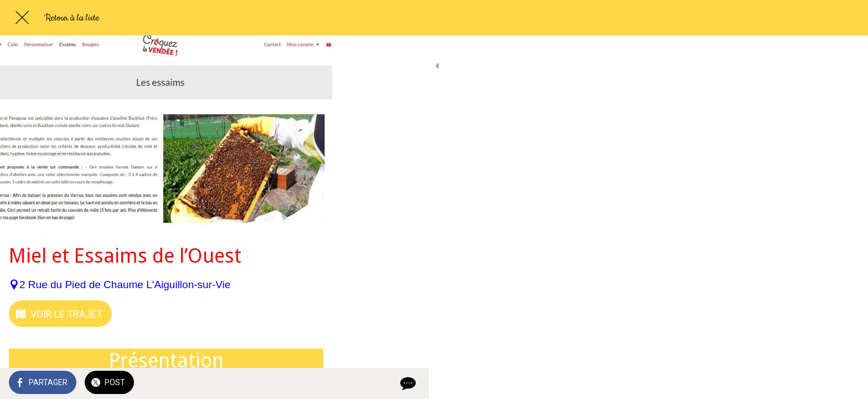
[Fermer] (22, 18)
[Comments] (310, 383)
